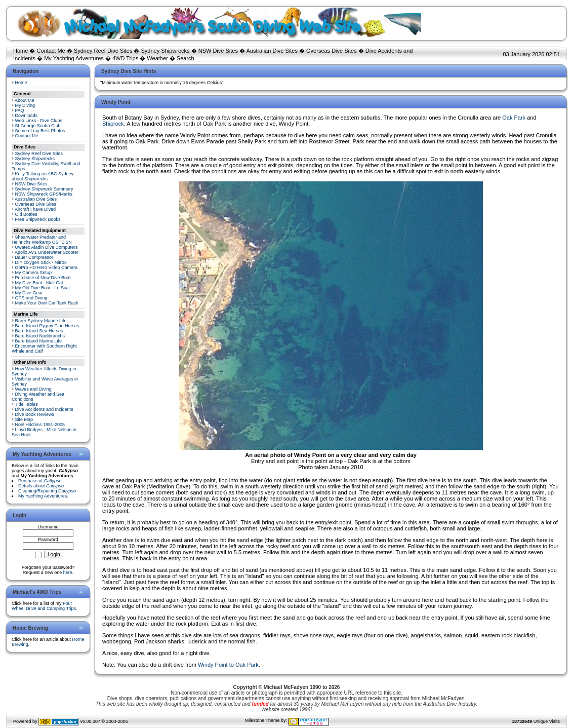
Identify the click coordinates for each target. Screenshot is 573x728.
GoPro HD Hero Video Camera (46, 267)
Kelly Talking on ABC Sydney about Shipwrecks (43, 176)
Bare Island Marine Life (39, 341)
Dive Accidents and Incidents (44, 409)
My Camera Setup (34, 273)
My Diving (25, 105)
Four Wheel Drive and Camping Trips (44, 606)
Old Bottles (26, 214)
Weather (157, 58)
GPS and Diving (31, 298)
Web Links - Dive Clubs (39, 121)
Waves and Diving (33, 389)
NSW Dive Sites (218, 51)
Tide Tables (26, 404)
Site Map (24, 419)
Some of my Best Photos (40, 131)
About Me (25, 100)
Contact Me (51, 51)
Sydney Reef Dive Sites (103, 51)
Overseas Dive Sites (332, 51)
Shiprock (113, 124)
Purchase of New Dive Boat (43, 278)
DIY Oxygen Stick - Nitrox (41, 262)
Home (21, 51)
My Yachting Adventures (74, 58)
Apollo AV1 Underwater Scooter (47, 252)
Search (186, 58)
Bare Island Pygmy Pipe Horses (47, 326)
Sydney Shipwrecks (166, 51)
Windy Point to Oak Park (228, 665)
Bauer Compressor (34, 257)
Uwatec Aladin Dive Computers (47, 247)
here (68, 572)
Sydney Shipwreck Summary (44, 189)
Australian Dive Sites (272, 51)
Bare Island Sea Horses (39, 331)
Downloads (27, 116)
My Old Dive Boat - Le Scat (43, 288)
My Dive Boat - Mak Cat (39, 283)
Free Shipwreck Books (38, 219)
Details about (41, 486)
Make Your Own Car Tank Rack (47, 303)
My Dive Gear (29, 293)
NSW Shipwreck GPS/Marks (44, 194)
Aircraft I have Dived (35, 209)
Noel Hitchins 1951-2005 (40, 425)
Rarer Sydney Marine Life (41, 321)
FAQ (20, 110)
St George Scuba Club (38, 126)
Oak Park (514, 118)
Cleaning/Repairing (47, 491)
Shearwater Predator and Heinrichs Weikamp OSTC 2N (42, 240)
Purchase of (40, 481)
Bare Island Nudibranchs (40, 336)
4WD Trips (125, 58)
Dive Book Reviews (35, 414)
